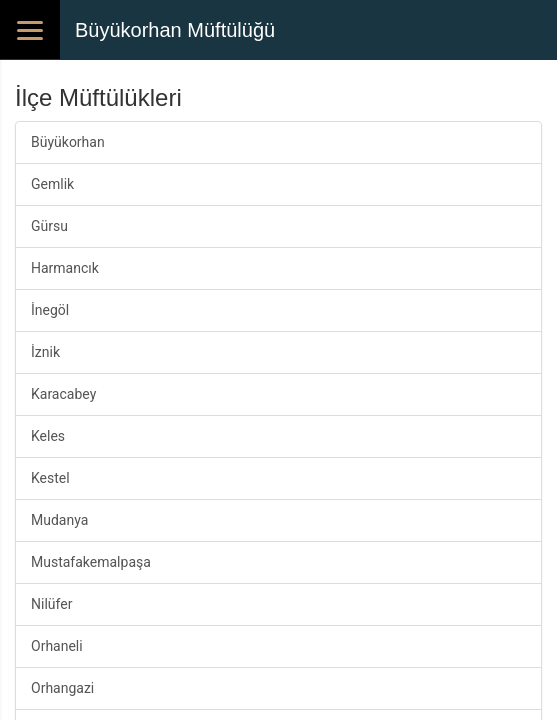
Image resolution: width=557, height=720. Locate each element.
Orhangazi (62, 688)
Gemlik (52, 184)
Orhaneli (57, 646)
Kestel (50, 478)
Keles (48, 436)
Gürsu (49, 226)
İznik (45, 352)
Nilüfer (51, 604)
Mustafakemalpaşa (91, 562)
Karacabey (63, 394)
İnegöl (50, 310)
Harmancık (65, 268)
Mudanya (59, 520)
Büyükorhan (68, 142)
